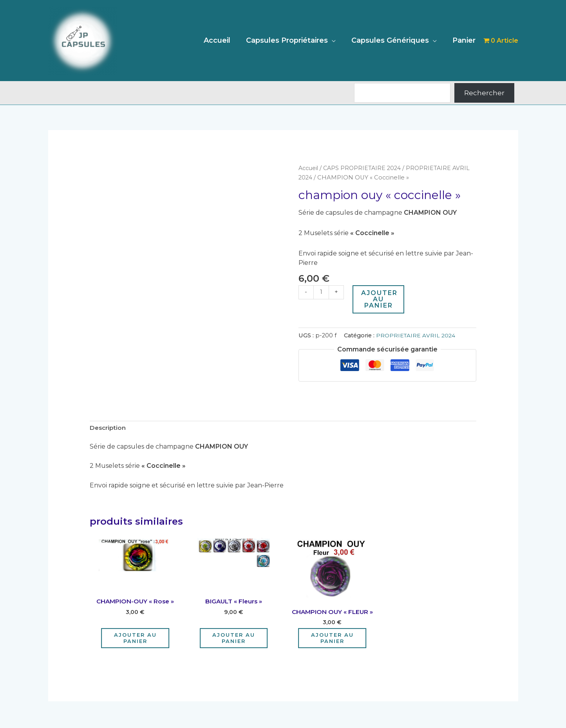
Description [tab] (109, 428)
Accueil (222, 40)
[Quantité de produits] (322, 292)
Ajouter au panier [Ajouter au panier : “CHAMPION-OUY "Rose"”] (135, 639)
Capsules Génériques (392, 40)
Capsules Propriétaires (291, 40)
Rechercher (484, 93)
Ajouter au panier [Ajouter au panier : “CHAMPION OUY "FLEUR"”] (332, 639)
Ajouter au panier (380, 299)
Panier (465, 40)
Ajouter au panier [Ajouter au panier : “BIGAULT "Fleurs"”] (234, 639)
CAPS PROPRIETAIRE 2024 (364, 168)
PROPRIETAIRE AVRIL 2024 (416, 335)
